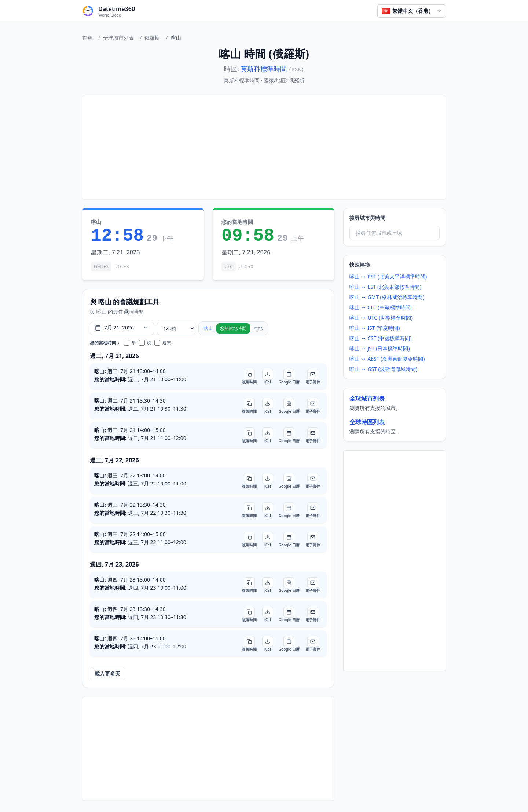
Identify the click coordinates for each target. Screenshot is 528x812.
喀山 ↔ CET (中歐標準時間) (381, 307)
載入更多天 (107, 673)
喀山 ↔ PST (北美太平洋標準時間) (388, 276)
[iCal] (268, 376)
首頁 (87, 38)
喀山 (208, 328)
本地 (258, 328)
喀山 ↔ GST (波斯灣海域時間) (383, 369)
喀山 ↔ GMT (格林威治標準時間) (387, 297)
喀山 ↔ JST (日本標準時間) (380, 348)
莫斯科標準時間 (264, 69)
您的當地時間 (233, 328)
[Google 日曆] (289, 376)
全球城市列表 (118, 38)
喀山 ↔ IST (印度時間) (375, 328)
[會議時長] (176, 328)
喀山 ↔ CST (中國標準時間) (381, 338)
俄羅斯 (152, 38)
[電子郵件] (313, 376)
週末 (163, 343)
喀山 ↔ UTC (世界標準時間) (381, 318)
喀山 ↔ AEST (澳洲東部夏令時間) (387, 359)
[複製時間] (249, 376)
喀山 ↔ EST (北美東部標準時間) (386, 287)
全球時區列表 (367, 422)
